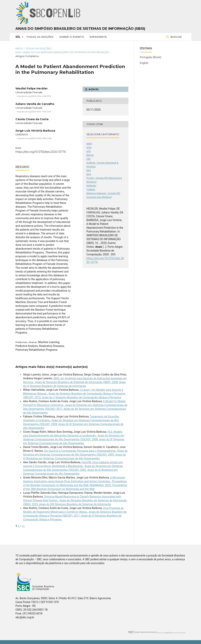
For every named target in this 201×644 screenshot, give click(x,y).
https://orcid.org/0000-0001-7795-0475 (34, 111)
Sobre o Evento (72, 37)
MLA (89, 174)
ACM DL (93, 89)
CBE (88, 159)
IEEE (89, 170)
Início (19, 48)
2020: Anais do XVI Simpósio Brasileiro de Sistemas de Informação (62, 52)
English (144, 63)
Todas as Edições (40, 37)
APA (88, 151)
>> (23, 526)
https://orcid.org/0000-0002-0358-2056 (34, 138)
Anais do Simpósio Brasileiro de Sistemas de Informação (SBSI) (80, 29)
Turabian (91, 190)
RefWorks (91, 186)
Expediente (98, 37)
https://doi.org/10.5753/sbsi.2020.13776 (41, 152)
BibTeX (90, 155)
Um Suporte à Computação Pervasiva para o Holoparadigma (80, 451)
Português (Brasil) (150, 57)
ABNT (89, 144)
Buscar (176, 37)
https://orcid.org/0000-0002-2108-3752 (34, 96)
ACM (89, 148)
